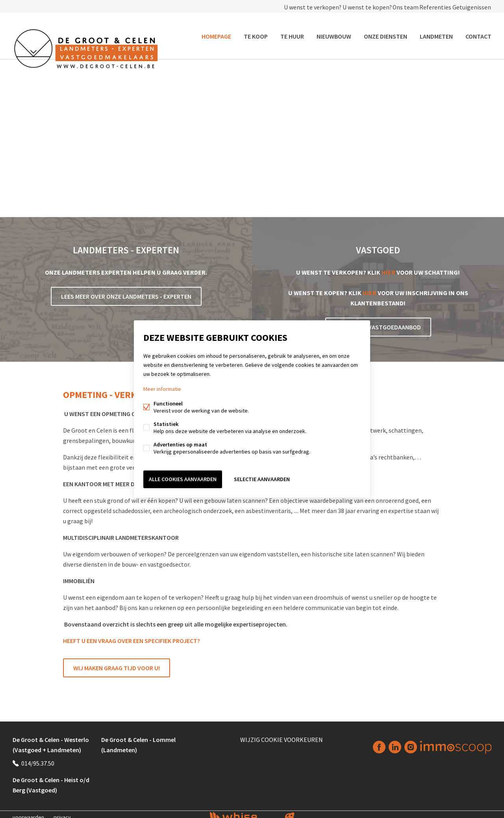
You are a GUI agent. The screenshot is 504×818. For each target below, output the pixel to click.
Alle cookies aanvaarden (183, 478)
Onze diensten (385, 33)
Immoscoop (456, 742)
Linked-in (395, 742)
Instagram (411, 742)
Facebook (379, 742)
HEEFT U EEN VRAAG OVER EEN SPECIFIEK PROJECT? (132, 635)
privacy (62, 812)
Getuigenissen (470, 6)
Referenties (429, 6)
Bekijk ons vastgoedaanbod (378, 322)
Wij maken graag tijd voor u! (117, 662)
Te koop (256, 33)
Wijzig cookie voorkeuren (282, 734)
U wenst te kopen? (351, 6)
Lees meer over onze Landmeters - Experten (126, 291)
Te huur (292, 33)
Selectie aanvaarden (262, 478)
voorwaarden (28, 812)
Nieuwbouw (334, 33)
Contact (478, 33)
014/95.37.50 (38, 758)
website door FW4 (290, 812)
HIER (388, 267)
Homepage (216, 33)
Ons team (394, 6)
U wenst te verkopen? (294, 6)
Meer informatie (162, 390)
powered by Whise (243, 811)
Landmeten (436, 33)
